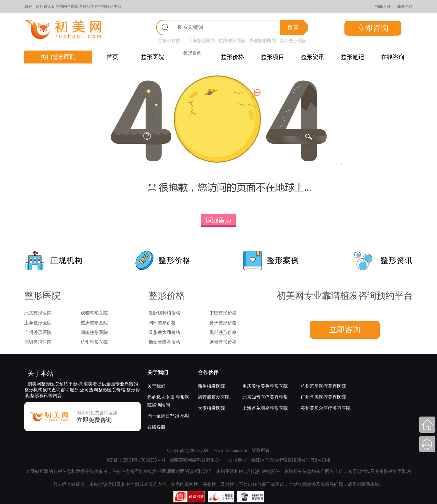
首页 (112, 57)
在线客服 (156, 427)
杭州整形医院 (232, 41)
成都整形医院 (263, 41)
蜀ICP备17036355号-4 (144, 460)
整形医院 (152, 57)
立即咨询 (373, 28)
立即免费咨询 (94, 420)
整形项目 (273, 57)
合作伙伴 (208, 372)
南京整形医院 (293, 41)
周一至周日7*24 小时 (168, 416)
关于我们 (158, 372)
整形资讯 (313, 57)
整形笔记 (353, 57)
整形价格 (232, 57)
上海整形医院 (202, 41)
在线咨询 (393, 57)
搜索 (294, 27)
